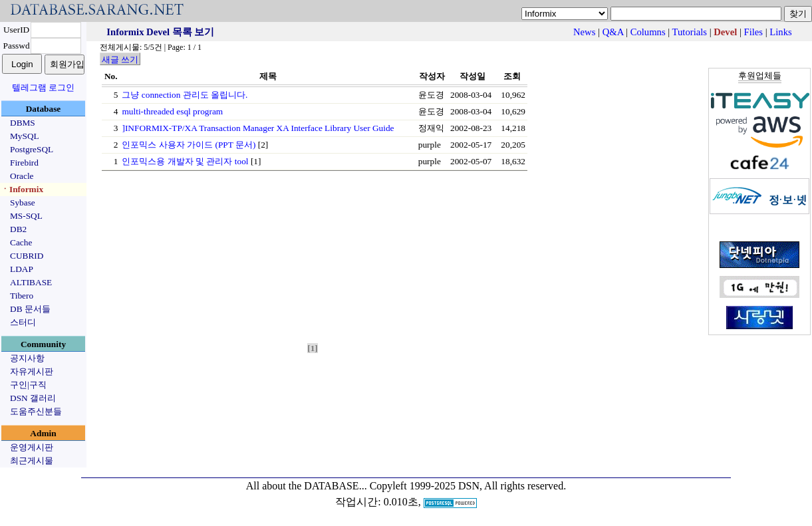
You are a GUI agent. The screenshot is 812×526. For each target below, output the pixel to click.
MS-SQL (26, 216)
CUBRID (27, 256)
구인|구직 (28, 385)
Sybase (23, 202)
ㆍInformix (22, 189)
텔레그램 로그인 (43, 87)
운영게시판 (32, 447)
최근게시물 (32, 460)
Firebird (24, 163)
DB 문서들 (30, 309)
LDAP (22, 269)
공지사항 (27, 358)
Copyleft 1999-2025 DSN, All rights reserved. (468, 486)
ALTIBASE (31, 282)
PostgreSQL (32, 149)
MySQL (25, 136)
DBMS (23, 123)
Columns (648, 32)
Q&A (613, 32)
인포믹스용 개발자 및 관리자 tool (185, 161)
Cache (21, 242)
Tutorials (690, 32)
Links (780, 32)
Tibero (22, 296)
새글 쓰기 (120, 60)
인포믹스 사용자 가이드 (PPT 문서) (189, 145)
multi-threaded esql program (172, 111)
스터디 (23, 322)
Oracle (22, 176)
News (584, 32)
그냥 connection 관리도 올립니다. (185, 95)
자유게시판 (32, 371)
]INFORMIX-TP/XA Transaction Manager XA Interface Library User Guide (258, 128)
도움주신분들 (36, 411)
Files (754, 32)
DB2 (18, 229)
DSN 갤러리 (33, 398)
